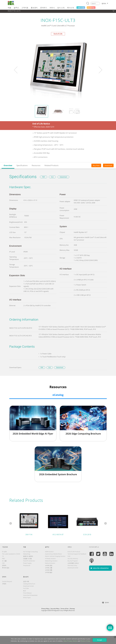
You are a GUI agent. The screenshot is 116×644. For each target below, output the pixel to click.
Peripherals (27, 565)
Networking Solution (51, 561)
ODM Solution (49, 552)
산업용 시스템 (27, 559)
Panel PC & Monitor (29, 561)
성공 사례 (26, 581)
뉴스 (25, 591)
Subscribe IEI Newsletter (30, 595)
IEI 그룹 (4, 561)
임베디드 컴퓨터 (28, 556)
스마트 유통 (49, 570)
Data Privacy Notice (70, 641)
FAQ (69, 556)
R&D (3, 559)
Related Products (52, 165)
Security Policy (55, 609)
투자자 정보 (6, 568)
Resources (36, 165)
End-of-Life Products (74, 552)
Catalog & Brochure (29, 584)
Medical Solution (50, 563)
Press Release (27, 593)
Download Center (73, 568)
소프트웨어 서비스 (73, 563)
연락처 (4, 565)
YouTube (26, 588)
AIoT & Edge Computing (30, 552)
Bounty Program (73, 561)
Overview (8, 165)
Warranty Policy (72, 565)
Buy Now (96, 165)
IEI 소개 (4, 552)
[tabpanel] (58, 70)
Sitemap (72, 609)
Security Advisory (73, 559)
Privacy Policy (45, 609)
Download (108, 165)
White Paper (27, 598)
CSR (3, 563)
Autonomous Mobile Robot (53, 554)
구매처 (4, 584)
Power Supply (27, 563)
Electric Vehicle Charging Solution (55, 556)
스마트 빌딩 (49, 572)
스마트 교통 (49, 568)
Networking (27, 554)
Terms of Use (64, 609)
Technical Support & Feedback (77, 554)
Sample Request (7, 581)
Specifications (22, 165)
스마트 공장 (49, 565)
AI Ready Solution (50, 559)
